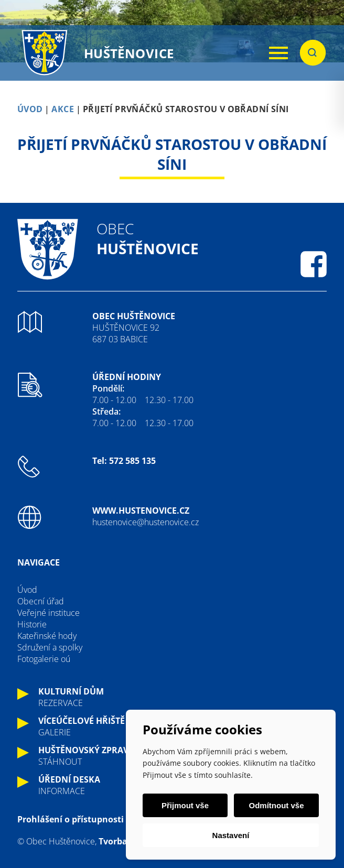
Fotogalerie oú (44, 659)
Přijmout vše (185, 805)
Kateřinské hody (47, 636)
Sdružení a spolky (50, 647)
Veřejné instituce (49, 613)
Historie (32, 624)
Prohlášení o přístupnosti (71, 819)
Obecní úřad (41, 601)
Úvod (27, 590)
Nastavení (231, 835)
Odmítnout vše (276, 805)
